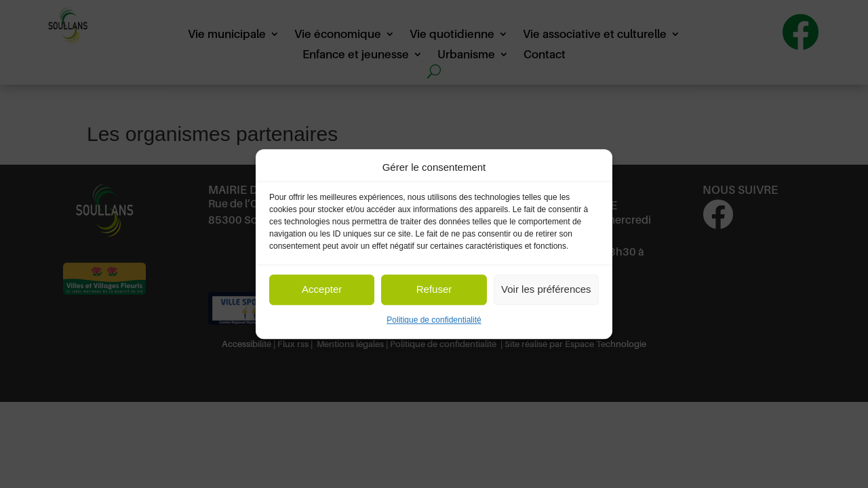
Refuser (434, 290)
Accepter (322, 290)
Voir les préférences (546, 290)
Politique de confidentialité (434, 320)
